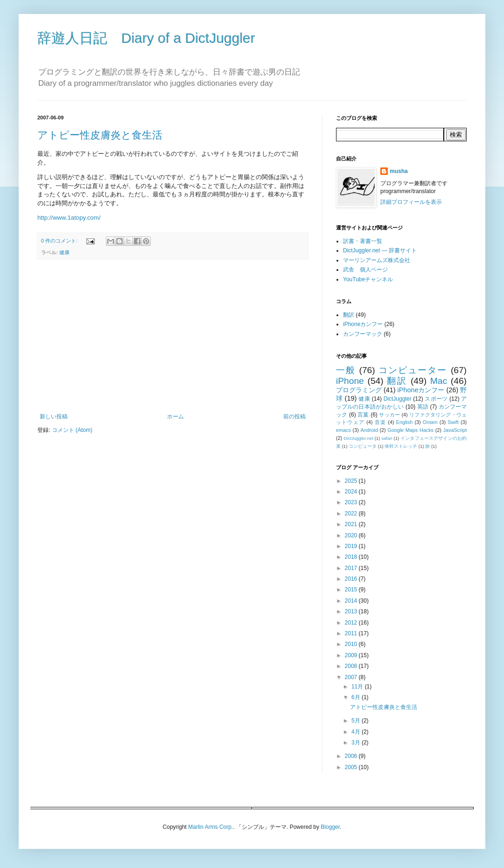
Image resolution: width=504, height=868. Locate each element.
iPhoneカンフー (363, 324)
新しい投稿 (54, 417)
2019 (352, 546)
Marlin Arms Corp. (210, 827)
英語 (423, 407)
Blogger (330, 827)
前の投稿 (294, 417)
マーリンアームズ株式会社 (377, 260)
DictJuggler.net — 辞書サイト (380, 250)
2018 (352, 557)
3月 (357, 743)
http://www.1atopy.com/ (69, 218)
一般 (346, 370)
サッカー (389, 415)
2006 (352, 756)
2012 (352, 623)
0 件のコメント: (60, 241)
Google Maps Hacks (410, 430)
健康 (64, 252)
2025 (352, 481)
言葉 (363, 415)
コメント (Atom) (72, 430)
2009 (352, 655)
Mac (439, 381)
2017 (352, 568)
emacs (343, 430)
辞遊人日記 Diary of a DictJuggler (146, 38)
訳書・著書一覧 (363, 241)
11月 (358, 687)
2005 (352, 767)
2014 (352, 601)
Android (369, 430)
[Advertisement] (173, 336)
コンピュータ (363, 446)
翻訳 (349, 315)
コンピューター (413, 370)
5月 (357, 721)
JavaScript (455, 430)
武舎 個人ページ (365, 270)
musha (399, 171)
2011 (352, 633)
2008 (352, 666)
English (404, 422)
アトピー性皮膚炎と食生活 (100, 135)
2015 (352, 590)
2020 (352, 535)
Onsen (430, 422)
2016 (352, 579)
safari (387, 438)
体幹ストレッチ (401, 446)
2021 (352, 524)
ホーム (175, 417)
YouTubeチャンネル (368, 279)
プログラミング (359, 390)
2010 (352, 644)
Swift (453, 422)
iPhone (350, 381)
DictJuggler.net (358, 438)
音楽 (380, 422)
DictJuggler (398, 399)
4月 (357, 732)
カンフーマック (363, 334)
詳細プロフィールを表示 (411, 202)
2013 (352, 611)
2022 (352, 514)
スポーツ (436, 399)
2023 (352, 502)
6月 (357, 697)
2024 (352, 492)
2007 (352, 677)
